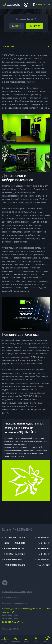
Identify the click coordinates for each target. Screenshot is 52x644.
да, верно (16, 26)
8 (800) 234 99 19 (13, 622)
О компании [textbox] (9, 47)
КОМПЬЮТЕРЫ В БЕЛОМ (14, 548)
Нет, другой (35, 26)
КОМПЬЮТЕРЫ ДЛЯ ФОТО (14, 565)
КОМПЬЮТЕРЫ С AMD (13, 560)
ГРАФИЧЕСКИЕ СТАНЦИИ (14, 537)
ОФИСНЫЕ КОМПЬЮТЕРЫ (14, 543)
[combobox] (26, 47)
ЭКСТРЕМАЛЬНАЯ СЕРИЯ (14, 554)
